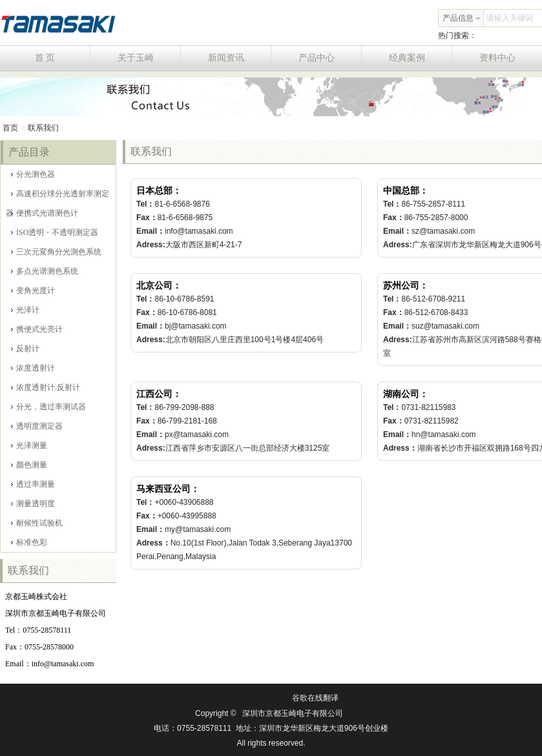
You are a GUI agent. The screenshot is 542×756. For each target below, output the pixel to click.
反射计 (25, 349)
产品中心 (330, 58)
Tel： (145, 204)
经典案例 (421, 58)
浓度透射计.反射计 (46, 387)
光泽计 (25, 310)
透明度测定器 (37, 426)
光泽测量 (29, 445)
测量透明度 (33, 504)
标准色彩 (29, 542)
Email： (151, 231)
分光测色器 (33, 174)
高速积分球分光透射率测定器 (57, 196)
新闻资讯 (240, 58)
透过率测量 (33, 484)
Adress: (151, 245)
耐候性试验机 (37, 523)
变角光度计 (33, 291)
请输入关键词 (510, 18)
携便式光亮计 (37, 329)
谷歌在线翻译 (315, 698)
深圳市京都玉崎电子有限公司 (293, 713)
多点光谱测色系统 (45, 271)
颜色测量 (29, 465)
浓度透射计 (33, 368)
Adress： (400, 448)
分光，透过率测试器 (48, 407)
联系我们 (43, 128)
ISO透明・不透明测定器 (55, 232)
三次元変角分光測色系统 (56, 252)
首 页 (63, 58)
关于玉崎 (150, 58)
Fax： (147, 218)
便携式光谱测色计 (45, 213)
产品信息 (462, 18)
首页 (10, 128)
